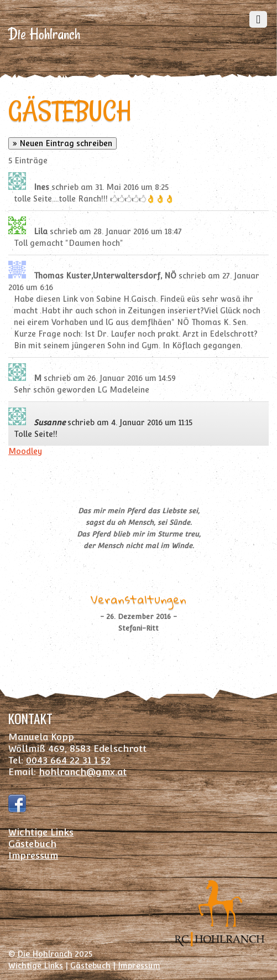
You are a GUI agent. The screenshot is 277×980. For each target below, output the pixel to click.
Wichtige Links (41, 832)
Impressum (33, 855)
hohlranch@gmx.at (83, 772)
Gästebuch (32, 844)
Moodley (25, 451)
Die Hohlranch (45, 954)
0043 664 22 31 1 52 (68, 760)
